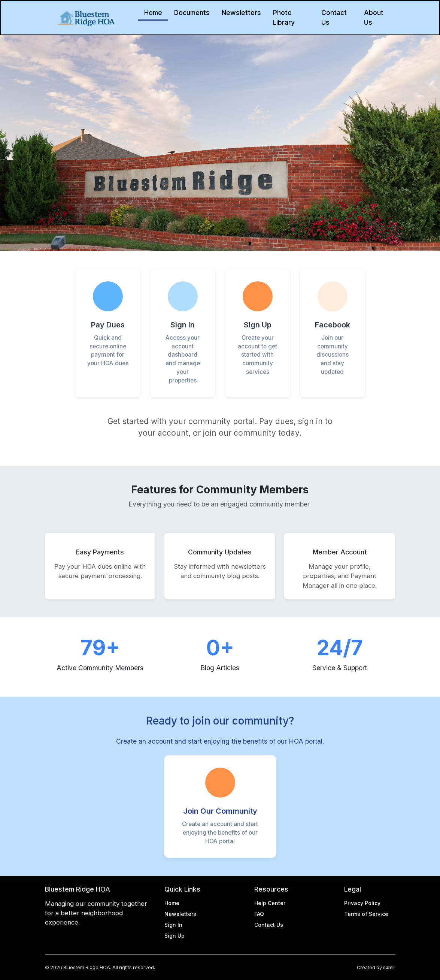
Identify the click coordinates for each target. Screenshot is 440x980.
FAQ (259, 914)
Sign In (173, 925)
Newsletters (241, 13)
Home (153, 13)
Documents (192, 13)
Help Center (270, 903)
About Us (374, 17)
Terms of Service (366, 914)
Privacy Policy (362, 903)
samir (389, 967)
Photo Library (284, 17)
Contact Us (334, 17)
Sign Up (175, 936)
